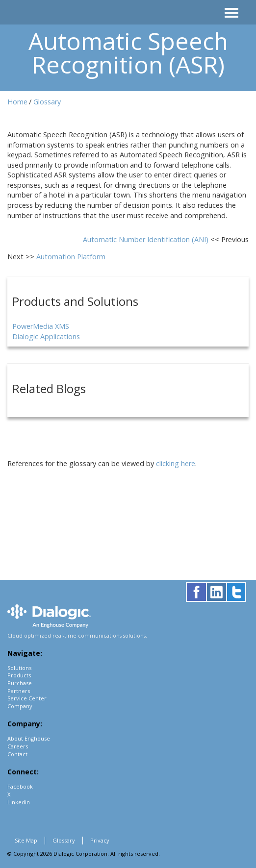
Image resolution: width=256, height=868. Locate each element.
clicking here (176, 463)
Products (19, 675)
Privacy (100, 840)
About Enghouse (29, 738)
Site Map (26, 840)
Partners (19, 691)
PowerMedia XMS (41, 326)
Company (20, 706)
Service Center (27, 698)
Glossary (47, 102)
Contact (17, 754)
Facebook (20, 786)
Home (17, 102)
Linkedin (19, 802)
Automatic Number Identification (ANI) (147, 239)
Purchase (20, 683)
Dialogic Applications (46, 336)
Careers (18, 746)
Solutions (19, 668)
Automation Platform (71, 257)
